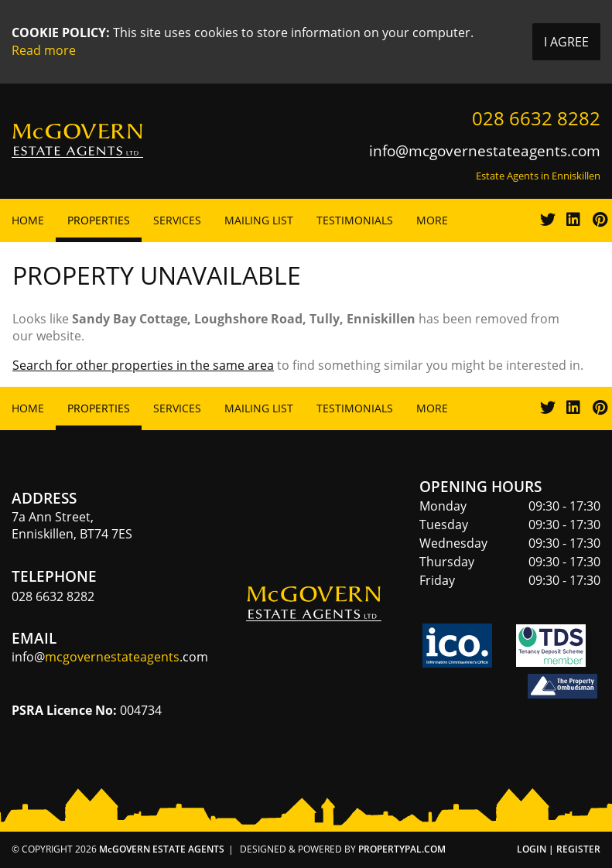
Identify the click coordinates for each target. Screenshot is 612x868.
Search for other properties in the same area (143, 365)
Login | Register (559, 849)
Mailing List (259, 220)
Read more (44, 50)
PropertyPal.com (402, 849)
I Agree (566, 42)
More (432, 220)
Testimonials (355, 220)
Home (28, 220)
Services (177, 220)
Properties (99, 220)
